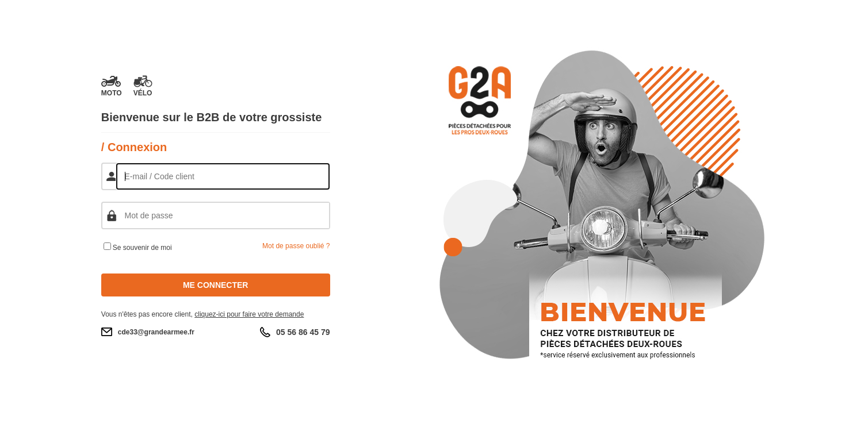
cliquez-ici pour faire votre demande (249, 314)
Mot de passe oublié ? (296, 246)
